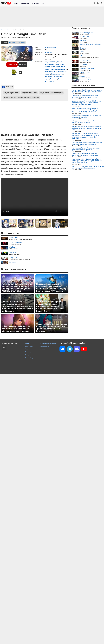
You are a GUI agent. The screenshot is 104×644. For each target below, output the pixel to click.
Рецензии (36, 3)
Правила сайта (44, 346)
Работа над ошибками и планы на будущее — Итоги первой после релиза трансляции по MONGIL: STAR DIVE (17, 287)
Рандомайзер (29, 358)
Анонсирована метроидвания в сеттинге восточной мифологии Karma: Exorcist (85, 96)
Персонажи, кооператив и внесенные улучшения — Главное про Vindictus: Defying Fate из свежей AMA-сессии (51, 287)
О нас (41, 352)
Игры (16, 3)
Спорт (52, 81)
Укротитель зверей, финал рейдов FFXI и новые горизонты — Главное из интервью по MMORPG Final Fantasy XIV (50, 306)
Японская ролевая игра (59, 69)
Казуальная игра (51, 62)
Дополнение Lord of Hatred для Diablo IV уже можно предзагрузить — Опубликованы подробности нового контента (86, 103)
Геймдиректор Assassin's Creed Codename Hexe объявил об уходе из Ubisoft (87, 122)
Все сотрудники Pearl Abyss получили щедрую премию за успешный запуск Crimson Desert (87, 91)
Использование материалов (48, 343)
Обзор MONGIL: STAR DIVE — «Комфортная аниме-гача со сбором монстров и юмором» (16, 329)
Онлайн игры (29, 346)
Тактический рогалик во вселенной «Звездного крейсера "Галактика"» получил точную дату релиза (87, 128)
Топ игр (27, 349)
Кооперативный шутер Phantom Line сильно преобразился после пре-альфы (86, 149)
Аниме (59, 62)
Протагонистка (50, 76)
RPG (46, 47)
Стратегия (53, 47)
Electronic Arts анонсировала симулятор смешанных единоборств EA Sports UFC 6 (86, 154)
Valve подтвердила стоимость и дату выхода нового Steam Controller (86, 116)
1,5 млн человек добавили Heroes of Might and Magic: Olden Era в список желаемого (87, 143)
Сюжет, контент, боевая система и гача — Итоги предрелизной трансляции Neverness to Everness (52, 327)
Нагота (47, 81)
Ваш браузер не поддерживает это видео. (35, 197)
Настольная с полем (52, 64)
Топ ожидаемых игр (31, 352)
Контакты (42, 349)
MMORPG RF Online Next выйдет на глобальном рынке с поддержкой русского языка (88, 167)
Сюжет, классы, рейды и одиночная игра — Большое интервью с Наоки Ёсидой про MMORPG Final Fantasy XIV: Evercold (86, 110)
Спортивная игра (57, 74)
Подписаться (12, 64)
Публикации (25, 3)
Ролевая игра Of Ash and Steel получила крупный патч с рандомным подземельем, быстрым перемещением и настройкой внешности (85, 136)
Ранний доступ (50, 72)
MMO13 (27, 343)
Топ (43, 3)
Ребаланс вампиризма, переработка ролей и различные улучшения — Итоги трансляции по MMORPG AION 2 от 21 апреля (17, 306)
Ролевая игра (63, 79)
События (12, 42)
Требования (21, 42)
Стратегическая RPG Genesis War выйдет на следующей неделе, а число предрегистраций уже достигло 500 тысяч (87, 161)
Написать (23, 64)
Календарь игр (29, 355)
